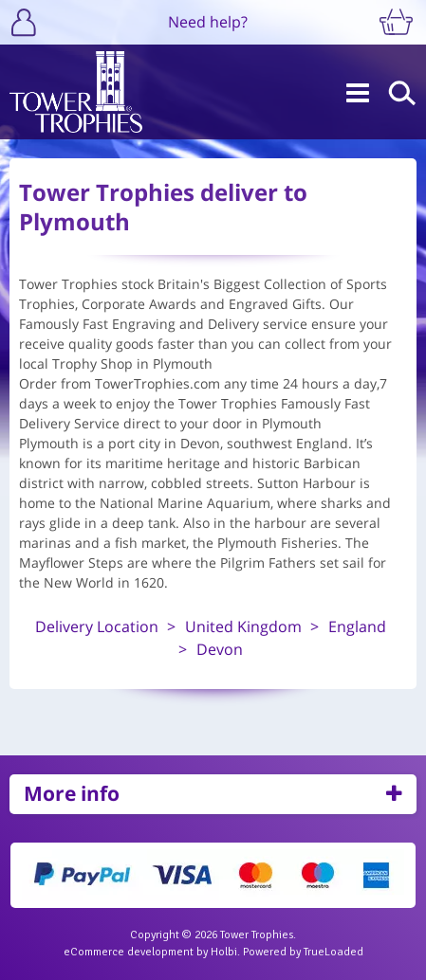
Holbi (224, 952)
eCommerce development (129, 952)
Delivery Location (97, 626)
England (357, 626)
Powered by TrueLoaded (303, 952)
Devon (220, 649)
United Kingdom (243, 626)
